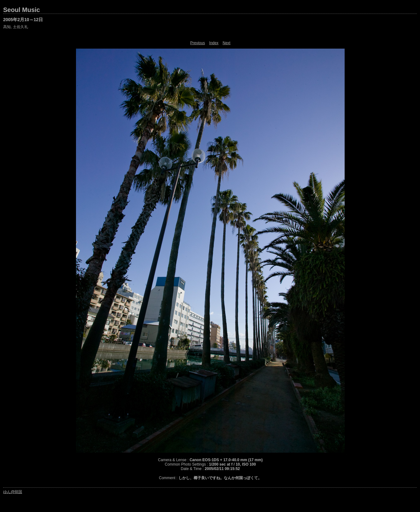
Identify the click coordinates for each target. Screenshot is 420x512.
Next (227, 43)
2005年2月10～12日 (23, 20)
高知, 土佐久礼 (16, 27)
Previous (198, 43)
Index (214, 43)
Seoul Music (22, 10)
